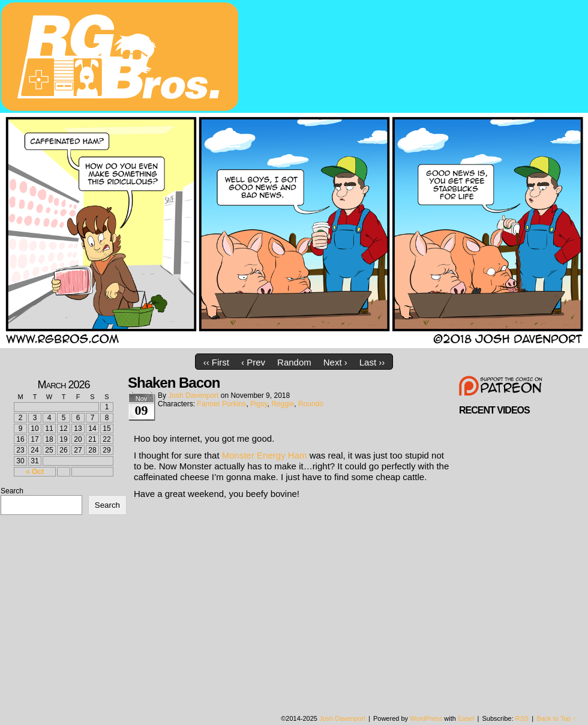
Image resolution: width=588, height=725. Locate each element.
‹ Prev (253, 362)
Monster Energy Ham (265, 455)
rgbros (122, 58)
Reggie (283, 404)
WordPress (426, 718)
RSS (522, 718)
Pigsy (259, 404)
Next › (335, 362)
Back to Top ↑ (556, 718)
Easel (466, 718)
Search (12, 491)
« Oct (35, 472)
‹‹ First (216, 362)
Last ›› (372, 362)
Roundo (311, 404)
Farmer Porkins (221, 404)
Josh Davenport (193, 396)
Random (294, 362)
